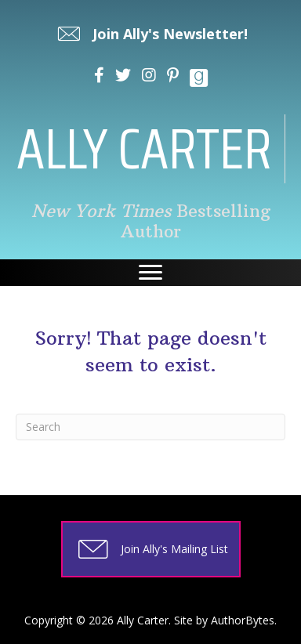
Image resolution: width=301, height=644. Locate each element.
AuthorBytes (243, 620)
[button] (151, 34)
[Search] (150, 427)
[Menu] (150, 273)
